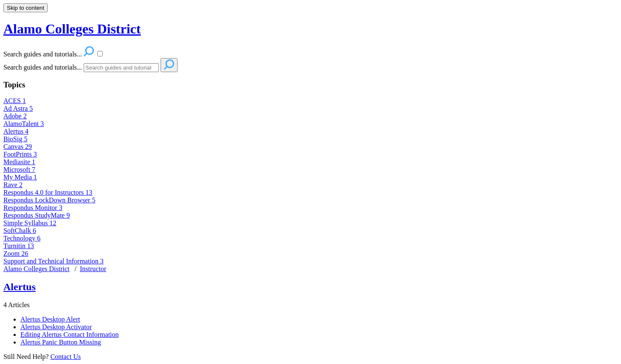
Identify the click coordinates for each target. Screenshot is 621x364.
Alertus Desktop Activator (56, 327)
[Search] (121, 68)
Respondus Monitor (33, 208)
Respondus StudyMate (37, 215)
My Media (20, 177)
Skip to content (25, 8)
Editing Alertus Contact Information (70, 335)
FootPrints (20, 154)
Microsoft (19, 169)
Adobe (15, 116)
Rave (13, 185)
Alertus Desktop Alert (50, 319)
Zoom (16, 253)
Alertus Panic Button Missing (61, 342)
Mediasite (19, 162)
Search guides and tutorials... (43, 67)
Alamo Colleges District (37, 269)
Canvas (18, 147)
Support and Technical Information (54, 261)
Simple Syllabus (30, 223)
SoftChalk (20, 231)
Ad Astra (18, 108)
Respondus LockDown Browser (49, 200)
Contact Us (66, 357)
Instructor (93, 269)
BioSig (15, 139)
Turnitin (19, 246)
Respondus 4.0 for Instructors (48, 192)
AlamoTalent (24, 124)
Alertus (16, 131)
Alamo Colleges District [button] (72, 29)
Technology (22, 238)
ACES (15, 101)
